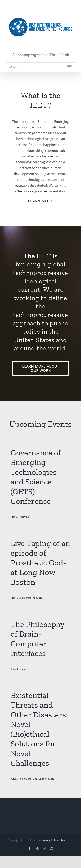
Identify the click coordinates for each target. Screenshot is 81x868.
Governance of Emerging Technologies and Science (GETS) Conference (36, 477)
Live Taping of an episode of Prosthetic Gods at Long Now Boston (40, 563)
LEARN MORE (40, 201)
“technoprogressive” (32, 191)
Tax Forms (67, 840)
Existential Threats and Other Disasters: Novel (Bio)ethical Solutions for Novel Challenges (39, 729)
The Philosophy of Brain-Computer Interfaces (37, 639)
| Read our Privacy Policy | (44, 840)
